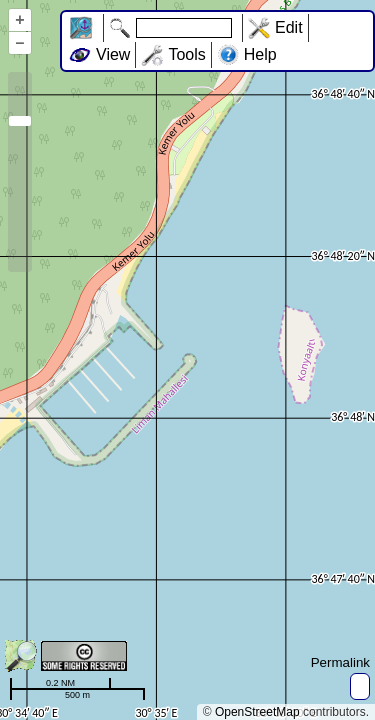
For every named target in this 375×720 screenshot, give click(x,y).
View (113, 54)
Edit (289, 27)
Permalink (340, 662)
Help (260, 54)
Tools (186, 54)
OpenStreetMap (257, 712)
